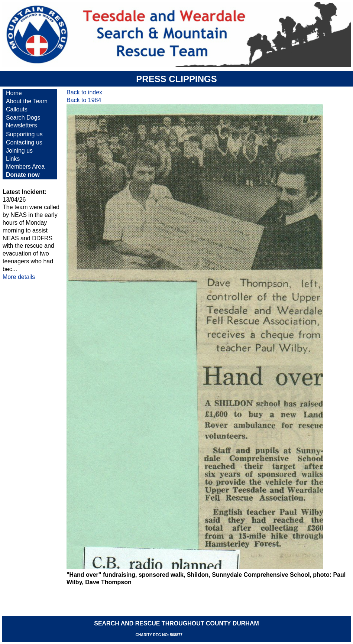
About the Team (27, 101)
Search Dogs (23, 118)
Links (13, 159)
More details (19, 277)
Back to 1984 (84, 100)
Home (14, 93)
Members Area (25, 167)
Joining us (19, 151)
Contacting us (24, 142)
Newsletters (22, 125)
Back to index (84, 92)
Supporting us (24, 134)
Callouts (17, 109)
